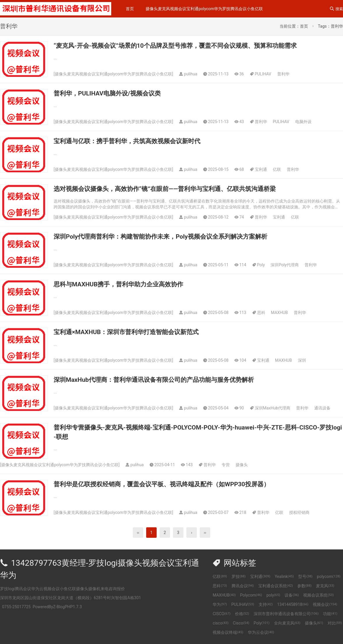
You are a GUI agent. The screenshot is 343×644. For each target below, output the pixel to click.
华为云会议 (261, 632)
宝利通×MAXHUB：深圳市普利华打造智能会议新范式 (126, 332)
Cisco (241, 623)
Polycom (251, 595)
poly (273, 595)
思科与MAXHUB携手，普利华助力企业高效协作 (118, 284)
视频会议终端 (228, 632)
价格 (242, 614)
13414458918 (293, 604)
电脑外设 (303, 122)
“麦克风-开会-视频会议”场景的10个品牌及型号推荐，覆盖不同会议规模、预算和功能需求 (175, 46)
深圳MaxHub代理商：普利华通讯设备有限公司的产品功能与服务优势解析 (154, 380)
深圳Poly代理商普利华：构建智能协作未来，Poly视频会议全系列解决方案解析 (160, 237)
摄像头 (242, 465)
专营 (226, 465)
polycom (329, 576)
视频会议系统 (318, 595)
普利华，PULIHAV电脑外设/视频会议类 (107, 93)
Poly (261, 265)
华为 (220, 604)
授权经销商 (299, 512)
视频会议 (325, 604)
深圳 (302, 360)
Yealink (284, 576)
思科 (261, 313)
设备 (292, 595)
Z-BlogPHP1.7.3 (67, 607)
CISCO (221, 614)
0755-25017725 (16, 607)
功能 (330, 614)
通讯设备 (322, 408)
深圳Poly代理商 (285, 265)
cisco (220, 623)
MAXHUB (280, 313)
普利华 (283, 74)
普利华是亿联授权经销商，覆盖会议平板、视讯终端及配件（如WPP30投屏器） (162, 484)
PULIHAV (263, 74)
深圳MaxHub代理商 (273, 408)
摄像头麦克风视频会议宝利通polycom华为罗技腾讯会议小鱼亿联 (204, 9)
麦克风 (325, 586)
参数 (304, 586)
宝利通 (261, 169)
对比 (335, 623)
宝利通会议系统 (276, 586)
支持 (266, 604)
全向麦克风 (287, 623)
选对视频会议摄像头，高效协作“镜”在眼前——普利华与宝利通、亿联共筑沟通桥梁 (165, 189)
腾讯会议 (243, 586)
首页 (130, 9)
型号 (305, 576)
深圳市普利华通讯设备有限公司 (286, 614)
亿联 (277, 169)
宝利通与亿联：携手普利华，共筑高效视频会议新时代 (127, 141)
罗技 (239, 576)
